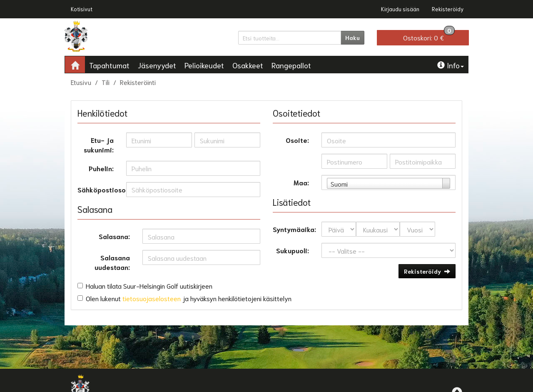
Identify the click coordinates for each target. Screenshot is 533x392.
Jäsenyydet (157, 65)
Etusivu (81, 82)
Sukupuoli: (293, 250)
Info (451, 65)
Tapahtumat (109, 65)
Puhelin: (101, 168)
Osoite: (297, 140)
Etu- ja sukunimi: (99, 145)
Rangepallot (291, 65)
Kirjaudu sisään (400, 9)
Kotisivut (82, 9)
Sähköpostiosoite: (99, 189)
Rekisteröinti (138, 82)
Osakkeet (248, 65)
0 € (429, 36)
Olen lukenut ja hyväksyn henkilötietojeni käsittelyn (189, 298)
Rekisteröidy (448, 9)
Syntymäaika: (294, 229)
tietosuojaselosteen (152, 298)
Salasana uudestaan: (112, 262)
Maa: (301, 182)
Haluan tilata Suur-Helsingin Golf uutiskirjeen (149, 286)
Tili (106, 82)
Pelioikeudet (204, 65)
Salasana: (114, 236)
